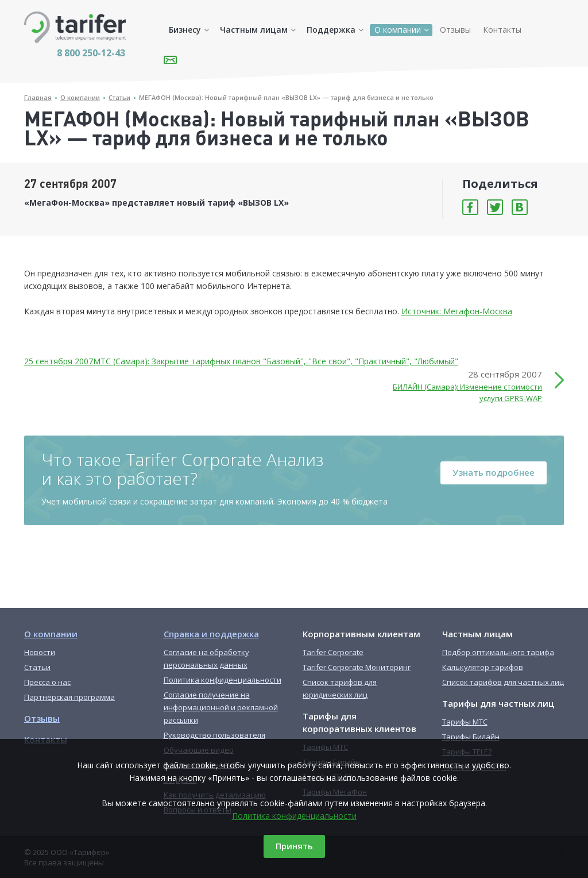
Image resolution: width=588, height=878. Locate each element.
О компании (398, 30)
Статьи (119, 97)
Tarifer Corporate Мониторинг (357, 667)
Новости (40, 652)
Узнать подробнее (494, 472)
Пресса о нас (47, 682)
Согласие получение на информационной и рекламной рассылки (221, 707)
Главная (38, 97)
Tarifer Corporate (333, 652)
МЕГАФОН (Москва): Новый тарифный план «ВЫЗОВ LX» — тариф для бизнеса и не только (286, 97)
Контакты (502, 30)
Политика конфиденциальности (294, 816)
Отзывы (455, 30)
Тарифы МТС (465, 722)
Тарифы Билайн (471, 737)
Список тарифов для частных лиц (503, 682)
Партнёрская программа (69, 697)
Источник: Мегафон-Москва (457, 311)
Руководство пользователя (214, 735)
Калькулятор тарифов (483, 667)
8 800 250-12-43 (91, 53)
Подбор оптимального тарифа (498, 652)
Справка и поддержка (211, 634)
